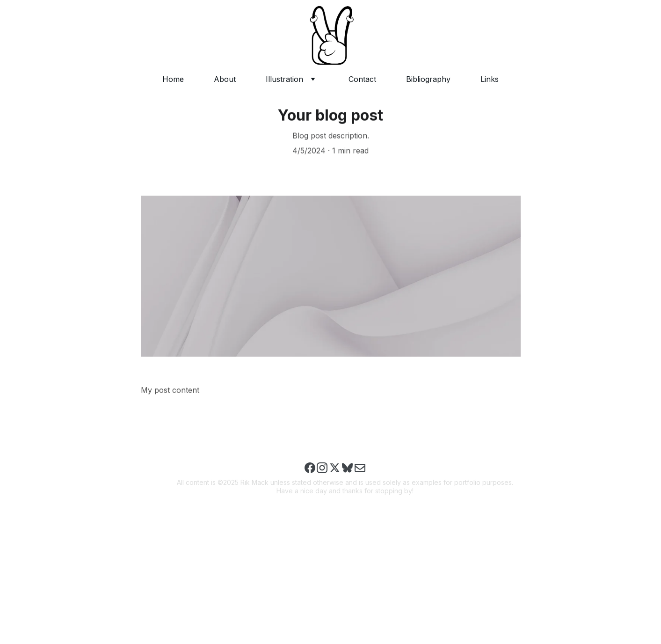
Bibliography (428, 79)
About (225, 79)
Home (173, 79)
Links (490, 79)
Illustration (284, 79)
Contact (362, 79)
